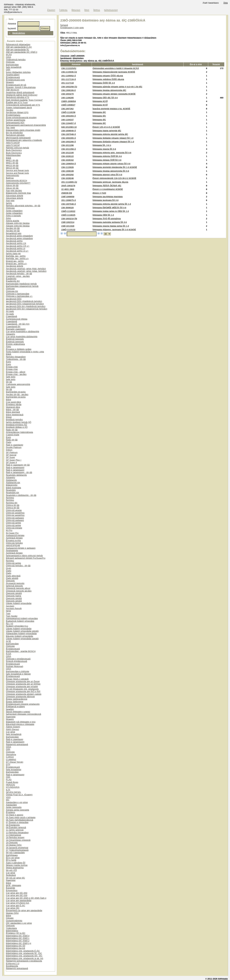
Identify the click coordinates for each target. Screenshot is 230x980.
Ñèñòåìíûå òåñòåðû (15, 135)
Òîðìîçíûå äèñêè (14, 523)
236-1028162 (67, 160)
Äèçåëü (10, 110)
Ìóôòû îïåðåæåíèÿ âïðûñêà (18, 72)
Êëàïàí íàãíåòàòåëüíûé (17, 699)
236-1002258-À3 (69, 87)
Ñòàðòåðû (11, 490)
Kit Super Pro (12, 533)
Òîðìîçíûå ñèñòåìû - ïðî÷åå (18, 566)
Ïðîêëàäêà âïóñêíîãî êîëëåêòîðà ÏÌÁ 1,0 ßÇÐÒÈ (115, 167)
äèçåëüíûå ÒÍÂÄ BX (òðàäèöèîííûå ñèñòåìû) (27, 309)
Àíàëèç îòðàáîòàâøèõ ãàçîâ (19, 108)
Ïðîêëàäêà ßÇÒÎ (100, 101)
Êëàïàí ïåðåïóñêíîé (15, 702)
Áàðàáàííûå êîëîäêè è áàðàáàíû (21, 548)
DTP (8, 764)
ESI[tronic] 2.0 (13, 964)
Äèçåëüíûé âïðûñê (15, 266)
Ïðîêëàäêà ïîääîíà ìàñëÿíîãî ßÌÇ (107, 131)
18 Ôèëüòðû (12, 843)
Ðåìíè (9, 400)
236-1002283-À (69, 116)
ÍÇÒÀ (9, 654)
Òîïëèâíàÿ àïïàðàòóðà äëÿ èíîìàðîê (22, 687)
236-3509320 (67, 208)
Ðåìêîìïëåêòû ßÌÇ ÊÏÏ (16, 946)
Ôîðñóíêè (10, 62)
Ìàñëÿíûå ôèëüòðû (14, 586)
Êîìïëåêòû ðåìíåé (14, 405)
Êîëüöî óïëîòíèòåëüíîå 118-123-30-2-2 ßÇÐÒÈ (115, 178)
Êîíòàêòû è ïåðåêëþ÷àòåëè (19, 349)
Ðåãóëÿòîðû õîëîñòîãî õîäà (18, 193)
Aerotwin (10, 606)
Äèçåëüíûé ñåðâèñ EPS (17, 112)
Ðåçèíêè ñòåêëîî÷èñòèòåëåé (20, 636)
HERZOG (11, 785)
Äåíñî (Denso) (13, 729)
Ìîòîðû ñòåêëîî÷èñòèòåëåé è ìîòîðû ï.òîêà (25, 352)
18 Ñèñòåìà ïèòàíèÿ (15, 838)
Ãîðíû (9, 218)
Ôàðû (9, 442)
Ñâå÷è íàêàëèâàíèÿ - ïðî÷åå (19, 472)
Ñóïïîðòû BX (12, 503)
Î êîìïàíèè (63, 10)
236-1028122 (67, 156)
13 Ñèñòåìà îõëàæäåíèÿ (17, 833)
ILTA (8, 790)
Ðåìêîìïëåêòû (12, 931)
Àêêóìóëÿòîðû (13, 175)
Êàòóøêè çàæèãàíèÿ (16, 329)
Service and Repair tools (17, 170)
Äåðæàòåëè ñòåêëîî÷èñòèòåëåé (21, 634)
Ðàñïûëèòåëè (12, 65)
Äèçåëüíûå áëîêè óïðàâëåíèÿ (20, 236)
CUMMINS (11, 760)
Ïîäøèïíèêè (11, 717)
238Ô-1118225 (68, 215)
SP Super (11, 457)
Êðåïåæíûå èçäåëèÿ (15, 707)
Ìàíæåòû (10, 709)
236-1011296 (67, 145)
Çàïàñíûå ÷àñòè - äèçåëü (18, 276)
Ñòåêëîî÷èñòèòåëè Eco (17, 626)
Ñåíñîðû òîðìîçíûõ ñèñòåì (18, 148)
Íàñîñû (9, 203)
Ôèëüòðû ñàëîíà (14, 596)
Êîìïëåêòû (11, 812)
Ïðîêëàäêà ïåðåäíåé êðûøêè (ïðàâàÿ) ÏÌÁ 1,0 (113, 142)
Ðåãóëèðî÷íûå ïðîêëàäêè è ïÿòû (21, 722)
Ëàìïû (9, 362)
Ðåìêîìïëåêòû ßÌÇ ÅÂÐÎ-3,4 (19, 943)
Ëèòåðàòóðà (12, 966)
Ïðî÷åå (9, 382)
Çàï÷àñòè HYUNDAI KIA (18, 903)
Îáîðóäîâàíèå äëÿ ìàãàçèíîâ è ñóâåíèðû (24, 140)
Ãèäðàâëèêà (12, 551)
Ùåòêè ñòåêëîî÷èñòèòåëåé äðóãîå (22, 631)
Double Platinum (14, 447)
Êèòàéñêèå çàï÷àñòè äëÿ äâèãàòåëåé (24, 911)
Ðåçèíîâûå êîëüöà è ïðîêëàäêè (20, 724)
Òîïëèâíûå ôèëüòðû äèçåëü (19, 591)
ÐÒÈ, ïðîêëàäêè (14, 885)
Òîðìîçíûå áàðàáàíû (15, 518)
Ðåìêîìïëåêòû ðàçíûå (15, 948)
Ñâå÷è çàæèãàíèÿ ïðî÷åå (18, 465)
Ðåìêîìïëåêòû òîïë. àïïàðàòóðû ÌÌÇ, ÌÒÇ (24, 953)
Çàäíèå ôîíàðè (13, 435)
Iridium (9, 450)
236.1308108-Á (69, 90)
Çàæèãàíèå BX (13, 327)
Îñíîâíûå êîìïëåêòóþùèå (17, 661)
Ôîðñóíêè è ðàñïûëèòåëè (18, 294)
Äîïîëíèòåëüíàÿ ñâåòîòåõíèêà (20, 432)
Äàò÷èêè (10, 201)
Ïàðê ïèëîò (11, 377)
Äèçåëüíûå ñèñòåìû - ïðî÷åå (19, 274)
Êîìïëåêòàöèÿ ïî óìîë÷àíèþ (72, 28)
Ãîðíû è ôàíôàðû (13, 216)
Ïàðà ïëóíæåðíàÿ (14, 770)
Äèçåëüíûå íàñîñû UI (16, 248)
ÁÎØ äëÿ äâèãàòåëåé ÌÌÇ (18, 50)
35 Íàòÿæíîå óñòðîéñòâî (17, 848)
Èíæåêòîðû (11, 279)
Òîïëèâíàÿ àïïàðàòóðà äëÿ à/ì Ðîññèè (23, 684)
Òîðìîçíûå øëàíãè (14, 510)
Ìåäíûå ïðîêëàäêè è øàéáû (18, 712)
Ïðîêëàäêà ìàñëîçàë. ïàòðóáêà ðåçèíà (110, 182)
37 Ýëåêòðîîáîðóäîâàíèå (17, 850)
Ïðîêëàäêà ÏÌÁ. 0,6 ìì (102, 145)
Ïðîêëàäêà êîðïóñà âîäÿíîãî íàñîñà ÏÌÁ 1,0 (112, 204)
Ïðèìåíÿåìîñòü (19, 33)
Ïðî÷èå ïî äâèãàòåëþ (15, 853)
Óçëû (9, 568)
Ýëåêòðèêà (11, 928)
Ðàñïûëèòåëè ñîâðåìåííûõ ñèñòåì (21, 284)
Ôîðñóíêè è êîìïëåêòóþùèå (18, 659)
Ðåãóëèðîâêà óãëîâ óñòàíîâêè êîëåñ (23, 130)
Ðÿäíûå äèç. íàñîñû (15, 261)
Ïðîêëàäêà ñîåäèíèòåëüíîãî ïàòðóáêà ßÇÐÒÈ (114, 72)
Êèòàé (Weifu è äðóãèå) (17, 679)
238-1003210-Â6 (69, 219)
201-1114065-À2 (69, 182)
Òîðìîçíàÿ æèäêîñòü (15, 513)
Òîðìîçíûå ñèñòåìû (14, 543)
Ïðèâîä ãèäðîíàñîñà (15, 868)
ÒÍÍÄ (8, 70)
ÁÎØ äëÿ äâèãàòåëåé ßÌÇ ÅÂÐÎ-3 (22, 52)
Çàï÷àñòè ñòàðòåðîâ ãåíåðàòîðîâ (22, 337)
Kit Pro (9, 530)
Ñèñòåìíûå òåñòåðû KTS (18, 97)
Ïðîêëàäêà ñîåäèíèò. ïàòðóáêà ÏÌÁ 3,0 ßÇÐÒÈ (114, 230)
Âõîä (226, 3)
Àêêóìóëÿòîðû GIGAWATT (18, 183)
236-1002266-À (69, 142)
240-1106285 (67, 98)
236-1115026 (67, 167)
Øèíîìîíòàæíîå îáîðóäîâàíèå (18, 138)
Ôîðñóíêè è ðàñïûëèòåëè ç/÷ (19, 296)
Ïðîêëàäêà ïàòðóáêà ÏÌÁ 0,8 (106, 200)
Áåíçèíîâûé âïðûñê (15, 196)
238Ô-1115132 (68, 230)
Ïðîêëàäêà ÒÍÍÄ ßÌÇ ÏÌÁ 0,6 (105, 98)
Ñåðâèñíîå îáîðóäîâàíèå (17, 744)
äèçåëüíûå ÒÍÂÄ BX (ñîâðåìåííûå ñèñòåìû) (26, 306)
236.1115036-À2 (69, 72)
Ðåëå (9, 158)
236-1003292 (67, 175)
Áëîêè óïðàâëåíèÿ (14, 211)
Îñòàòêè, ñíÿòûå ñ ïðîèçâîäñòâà (21, 87)
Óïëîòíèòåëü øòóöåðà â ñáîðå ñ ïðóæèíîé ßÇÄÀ (116, 68)
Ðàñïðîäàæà (12, 855)
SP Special (11, 455)
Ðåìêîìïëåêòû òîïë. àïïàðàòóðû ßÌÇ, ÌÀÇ (24, 956)
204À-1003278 (68, 186)
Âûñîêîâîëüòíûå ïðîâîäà (17, 319)
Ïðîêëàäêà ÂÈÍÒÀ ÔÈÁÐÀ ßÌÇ (107, 186)
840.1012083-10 (69, 127)
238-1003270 (67, 94)
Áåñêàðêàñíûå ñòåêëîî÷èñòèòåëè (22, 618)
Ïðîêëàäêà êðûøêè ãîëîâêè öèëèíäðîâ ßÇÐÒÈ (114, 94)
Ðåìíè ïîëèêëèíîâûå (15, 415)
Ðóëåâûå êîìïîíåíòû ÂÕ (16, 425)
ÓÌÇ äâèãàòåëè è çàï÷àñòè (19, 923)
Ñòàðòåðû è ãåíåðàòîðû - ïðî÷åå (21, 495)
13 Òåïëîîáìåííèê (14, 835)
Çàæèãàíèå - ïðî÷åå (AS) (18, 324)
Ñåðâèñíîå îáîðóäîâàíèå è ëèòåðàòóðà (24, 961)
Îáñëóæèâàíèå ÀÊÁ (15, 123)
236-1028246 (67, 178)
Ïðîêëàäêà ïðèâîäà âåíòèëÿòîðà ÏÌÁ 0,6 (111, 171)
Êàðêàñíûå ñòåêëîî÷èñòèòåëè (20, 621)
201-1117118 (67, 83)
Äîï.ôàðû (10, 311)
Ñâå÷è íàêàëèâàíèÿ (15, 468)
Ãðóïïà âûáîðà (13, 221)
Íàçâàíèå (12, 28)
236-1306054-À (69, 164)
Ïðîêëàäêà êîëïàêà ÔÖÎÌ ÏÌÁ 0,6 (107, 160)
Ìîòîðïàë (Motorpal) (15, 666)
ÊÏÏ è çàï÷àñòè (13, 858)
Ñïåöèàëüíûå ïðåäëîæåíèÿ (18, 45)
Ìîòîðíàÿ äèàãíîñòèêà (16, 120)
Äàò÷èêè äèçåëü (14, 191)
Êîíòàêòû (76, 10)
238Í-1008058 (68, 197)
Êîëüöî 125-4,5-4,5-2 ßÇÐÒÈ (106, 127)
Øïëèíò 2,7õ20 (99, 193)
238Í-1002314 (68, 222)
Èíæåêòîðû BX (13, 281)
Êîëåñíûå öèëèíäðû (15, 339)
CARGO (10, 757)
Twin (8, 614)
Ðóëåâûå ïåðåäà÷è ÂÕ (17, 427)
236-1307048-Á (69, 204)
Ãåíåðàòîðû (11, 480)
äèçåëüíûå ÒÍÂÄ (14, 299)
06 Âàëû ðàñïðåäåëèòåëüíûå (20, 820)
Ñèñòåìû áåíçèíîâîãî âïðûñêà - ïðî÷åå (23, 206)
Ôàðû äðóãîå (12, 578)
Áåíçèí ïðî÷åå (12, 185)
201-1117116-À (69, 79)
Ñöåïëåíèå (11, 875)
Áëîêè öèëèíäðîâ (14, 807)
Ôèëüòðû (10, 581)
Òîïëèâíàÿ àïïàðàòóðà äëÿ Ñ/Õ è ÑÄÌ (23, 691)
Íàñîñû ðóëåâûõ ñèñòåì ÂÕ (19, 422)
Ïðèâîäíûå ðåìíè (13, 407)
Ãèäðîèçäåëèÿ (13, 75)
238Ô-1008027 (68, 105)
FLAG (9, 780)
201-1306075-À (69, 200)
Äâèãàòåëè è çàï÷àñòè (17, 802)
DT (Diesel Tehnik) (15, 762)
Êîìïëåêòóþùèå (13, 77)
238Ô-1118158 (68, 112)
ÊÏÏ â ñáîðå (11, 860)
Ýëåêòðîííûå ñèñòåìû (16, 60)
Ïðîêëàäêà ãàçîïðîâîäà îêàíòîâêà (108, 197)
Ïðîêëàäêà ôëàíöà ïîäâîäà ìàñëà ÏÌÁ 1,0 (111, 226)
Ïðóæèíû (10, 82)
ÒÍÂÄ (9, 57)
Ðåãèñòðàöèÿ (111, 10)
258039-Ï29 (67, 193)
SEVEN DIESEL (14, 792)
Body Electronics (14, 150)
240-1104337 (67, 120)
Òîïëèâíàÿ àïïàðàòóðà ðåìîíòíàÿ (20, 697)
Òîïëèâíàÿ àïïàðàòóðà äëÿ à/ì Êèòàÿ (23, 681)
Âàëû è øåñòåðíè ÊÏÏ (16, 863)
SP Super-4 (11, 462)
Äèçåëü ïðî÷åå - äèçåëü (17, 395)
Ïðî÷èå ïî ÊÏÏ (11, 870)
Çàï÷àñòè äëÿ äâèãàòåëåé (19, 901)
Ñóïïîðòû (10, 498)
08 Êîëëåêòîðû (13, 825)
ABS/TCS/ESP (13, 143)
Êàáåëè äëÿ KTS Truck (17, 102)
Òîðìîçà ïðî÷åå (13, 505)
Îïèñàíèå (64, 25)
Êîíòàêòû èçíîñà (13, 541)
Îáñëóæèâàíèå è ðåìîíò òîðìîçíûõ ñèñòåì (24, 556)
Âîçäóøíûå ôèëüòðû (15, 583)
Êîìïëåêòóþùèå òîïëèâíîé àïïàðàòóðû (23, 704)
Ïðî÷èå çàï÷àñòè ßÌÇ (16, 878)
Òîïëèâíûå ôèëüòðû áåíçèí (18, 588)
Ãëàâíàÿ (51, 10)
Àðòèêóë (12, 24)
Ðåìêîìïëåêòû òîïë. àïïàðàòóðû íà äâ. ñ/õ (25, 958)
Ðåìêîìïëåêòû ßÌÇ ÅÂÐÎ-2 (18, 941)
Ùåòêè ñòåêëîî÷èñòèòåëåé (19, 603)
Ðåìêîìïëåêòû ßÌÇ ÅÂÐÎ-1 (18, 938)
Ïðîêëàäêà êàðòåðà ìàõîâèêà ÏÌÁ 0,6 (110, 222)
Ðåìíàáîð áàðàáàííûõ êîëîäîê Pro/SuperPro (26, 558)
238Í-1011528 (68, 226)
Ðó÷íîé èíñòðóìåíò (14, 133)
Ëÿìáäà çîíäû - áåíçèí (16, 372)
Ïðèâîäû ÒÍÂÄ (12, 913)
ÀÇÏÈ (9, 641)
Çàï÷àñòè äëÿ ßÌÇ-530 (17, 895)
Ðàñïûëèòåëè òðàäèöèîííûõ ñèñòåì (22, 286)
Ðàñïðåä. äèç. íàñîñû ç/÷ (17, 258)
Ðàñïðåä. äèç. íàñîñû (16, 256)
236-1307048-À (69, 134)
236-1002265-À (69, 138)
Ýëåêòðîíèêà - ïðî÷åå (16, 359)
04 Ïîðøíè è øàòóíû (15, 815)
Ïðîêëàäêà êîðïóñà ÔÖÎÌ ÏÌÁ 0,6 (107, 156)
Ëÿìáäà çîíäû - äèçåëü (16, 374)
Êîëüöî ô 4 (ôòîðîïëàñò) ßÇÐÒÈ (108, 189)
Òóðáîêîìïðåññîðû (14, 921)
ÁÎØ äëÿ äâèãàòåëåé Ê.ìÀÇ (19, 47)
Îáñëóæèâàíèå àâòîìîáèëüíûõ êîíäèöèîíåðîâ (26, 125)
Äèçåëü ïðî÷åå (13, 228)
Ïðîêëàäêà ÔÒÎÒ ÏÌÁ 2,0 (104, 83)
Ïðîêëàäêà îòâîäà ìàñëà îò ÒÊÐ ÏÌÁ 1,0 (111, 211)
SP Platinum (12, 452)
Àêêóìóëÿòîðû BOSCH (17, 181)
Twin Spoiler (12, 616)
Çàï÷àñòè (11, 732)
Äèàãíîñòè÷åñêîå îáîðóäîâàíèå (20, 92)
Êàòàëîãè (11, 888)
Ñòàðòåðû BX (13, 493)
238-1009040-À (69, 131)
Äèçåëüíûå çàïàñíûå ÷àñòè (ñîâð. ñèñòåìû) (26, 269)
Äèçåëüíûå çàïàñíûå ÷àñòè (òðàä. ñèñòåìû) (26, 271)
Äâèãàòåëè (11, 805)
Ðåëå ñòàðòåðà (14, 488)
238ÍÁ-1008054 (69, 101)
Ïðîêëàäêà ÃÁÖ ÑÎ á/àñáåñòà (107, 219)
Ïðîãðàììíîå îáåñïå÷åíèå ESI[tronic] (22, 95)
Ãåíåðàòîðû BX (13, 483)
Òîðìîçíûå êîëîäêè (14, 528)
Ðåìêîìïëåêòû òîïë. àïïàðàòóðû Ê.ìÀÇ (23, 951)
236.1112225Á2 (69, 68)
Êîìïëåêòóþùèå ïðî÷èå (16, 85)
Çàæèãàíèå (12, 316)
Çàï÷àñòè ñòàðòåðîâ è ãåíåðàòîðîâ (23, 332)
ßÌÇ (8, 800)
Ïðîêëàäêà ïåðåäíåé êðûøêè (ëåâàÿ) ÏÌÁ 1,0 (113, 138)
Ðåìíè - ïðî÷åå (12, 410)
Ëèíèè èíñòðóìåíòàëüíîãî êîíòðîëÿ (21, 118)
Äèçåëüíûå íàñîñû (14, 241)
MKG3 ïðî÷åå (12, 165)
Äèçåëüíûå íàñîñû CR (16, 243)
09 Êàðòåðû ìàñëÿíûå (16, 827)
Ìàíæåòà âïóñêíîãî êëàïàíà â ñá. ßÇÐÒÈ (111, 109)
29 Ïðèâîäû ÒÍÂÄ (14, 845)
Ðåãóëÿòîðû (12, 485)
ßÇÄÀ (9, 55)
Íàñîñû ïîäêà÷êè (13, 254)
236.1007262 (67, 109)
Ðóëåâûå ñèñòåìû (14, 420)
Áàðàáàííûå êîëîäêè (15, 535)
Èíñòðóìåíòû (12, 890)
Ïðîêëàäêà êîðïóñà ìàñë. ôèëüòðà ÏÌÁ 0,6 (112, 153)
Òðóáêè (10, 918)
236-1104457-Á (69, 123)
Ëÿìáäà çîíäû (12, 367)
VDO (8, 797)
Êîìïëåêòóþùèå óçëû (15, 80)
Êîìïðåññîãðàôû (13, 115)
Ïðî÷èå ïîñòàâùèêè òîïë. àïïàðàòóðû (22, 689)
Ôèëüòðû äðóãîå (14, 593)
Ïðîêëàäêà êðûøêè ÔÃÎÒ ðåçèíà (108, 76)
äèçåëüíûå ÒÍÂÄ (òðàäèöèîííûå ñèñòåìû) (25, 304)
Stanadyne (11, 754)
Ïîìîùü (87, 10)
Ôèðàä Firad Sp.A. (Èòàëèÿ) (19, 795)
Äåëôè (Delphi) (13, 727)
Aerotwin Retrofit (14, 608)
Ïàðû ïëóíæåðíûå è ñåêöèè (18, 674)
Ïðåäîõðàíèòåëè (13, 155)
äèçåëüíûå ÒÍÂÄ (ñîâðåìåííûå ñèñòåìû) (24, 301)
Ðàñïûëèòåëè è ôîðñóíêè (18, 671)
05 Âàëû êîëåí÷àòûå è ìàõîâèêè (21, 817)
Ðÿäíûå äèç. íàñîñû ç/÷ (17, 264)
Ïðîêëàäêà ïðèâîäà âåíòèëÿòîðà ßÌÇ (110, 90)
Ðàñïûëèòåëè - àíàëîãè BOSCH (21, 651)
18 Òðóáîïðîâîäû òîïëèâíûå (18, 840)
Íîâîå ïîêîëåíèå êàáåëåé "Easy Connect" (24, 100)
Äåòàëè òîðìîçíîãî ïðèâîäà (18, 223)
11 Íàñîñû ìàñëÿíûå (15, 830)
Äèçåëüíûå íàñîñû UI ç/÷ (17, 251)
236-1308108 (67, 171)
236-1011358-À (69, 149)
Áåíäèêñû (11, 334)
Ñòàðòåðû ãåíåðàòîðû (16, 475)
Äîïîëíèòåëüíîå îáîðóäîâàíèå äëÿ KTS (23, 105)
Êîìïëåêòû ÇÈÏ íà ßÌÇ (16, 933)
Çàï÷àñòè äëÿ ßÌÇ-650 (17, 893)
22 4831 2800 (68, 189)
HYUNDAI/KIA (13, 787)
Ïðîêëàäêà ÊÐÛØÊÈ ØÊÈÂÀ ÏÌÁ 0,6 (110, 208)
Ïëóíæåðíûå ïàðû (14, 233)
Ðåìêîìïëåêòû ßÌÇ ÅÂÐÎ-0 (18, 936)
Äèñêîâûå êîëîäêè (14, 538)
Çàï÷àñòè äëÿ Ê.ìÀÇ (16, 906)
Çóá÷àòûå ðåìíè (14, 402)
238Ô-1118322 (68, 211)
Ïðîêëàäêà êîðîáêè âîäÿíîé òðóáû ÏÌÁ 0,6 (111, 164)
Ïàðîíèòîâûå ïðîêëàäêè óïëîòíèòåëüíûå (24, 714)
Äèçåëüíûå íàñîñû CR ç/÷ (18, 246)
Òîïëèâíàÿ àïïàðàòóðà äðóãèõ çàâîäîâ (24, 694)
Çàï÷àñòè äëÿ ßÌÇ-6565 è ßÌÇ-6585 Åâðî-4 (26, 898)
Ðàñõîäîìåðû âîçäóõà (16, 392)
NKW (9, 611)
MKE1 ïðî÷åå (12, 160)
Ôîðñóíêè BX (12, 291)
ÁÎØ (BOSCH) (13, 90)
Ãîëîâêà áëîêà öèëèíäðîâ (18, 810)
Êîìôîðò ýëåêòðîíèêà (15, 344)
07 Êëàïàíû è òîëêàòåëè (17, 822)
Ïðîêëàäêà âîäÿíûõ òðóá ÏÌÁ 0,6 (107, 175)
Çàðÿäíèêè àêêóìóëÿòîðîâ (18, 384)
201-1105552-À (69, 76)
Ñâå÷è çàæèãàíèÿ (15, 445)
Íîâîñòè (97, 10)
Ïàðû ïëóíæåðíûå (14, 67)
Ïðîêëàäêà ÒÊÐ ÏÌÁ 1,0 (103, 215)
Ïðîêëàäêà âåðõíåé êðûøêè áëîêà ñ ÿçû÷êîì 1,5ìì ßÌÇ (118, 87)
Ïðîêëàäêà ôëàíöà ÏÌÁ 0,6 (104, 149)
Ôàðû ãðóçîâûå (13, 576)
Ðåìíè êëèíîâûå (13, 412)
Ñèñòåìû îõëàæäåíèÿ (16, 357)
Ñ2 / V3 (10, 624)
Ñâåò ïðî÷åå (12, 430)
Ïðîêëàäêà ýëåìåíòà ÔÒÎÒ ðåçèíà (108, 79)
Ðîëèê (9, 417)
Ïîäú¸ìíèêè (10, 128)
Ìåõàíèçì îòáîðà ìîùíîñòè (17, 865)
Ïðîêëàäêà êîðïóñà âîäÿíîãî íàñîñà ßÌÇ (110, 134)
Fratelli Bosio (12, 782)
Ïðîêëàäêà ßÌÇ (99, 112)
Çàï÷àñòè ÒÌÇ (13, 908)
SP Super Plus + (14, 460)
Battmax (10, 178)
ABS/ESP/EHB (13, 545)
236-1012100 (67, 153)
